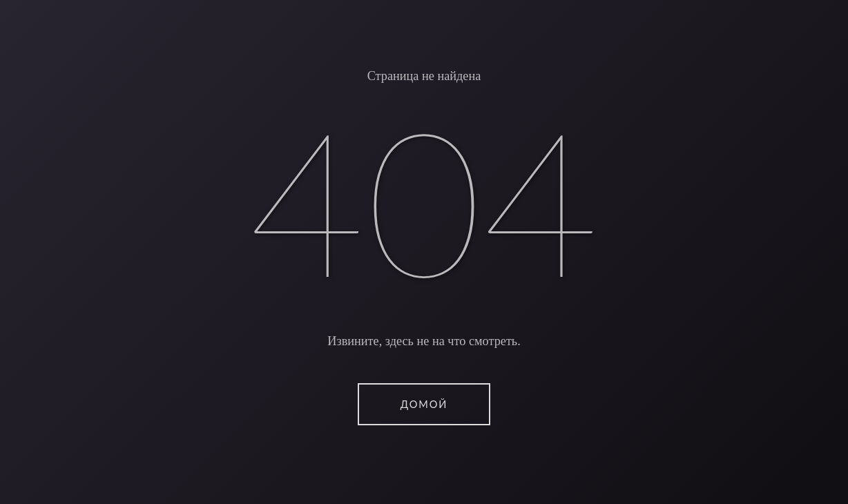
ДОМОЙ (424, 404)
